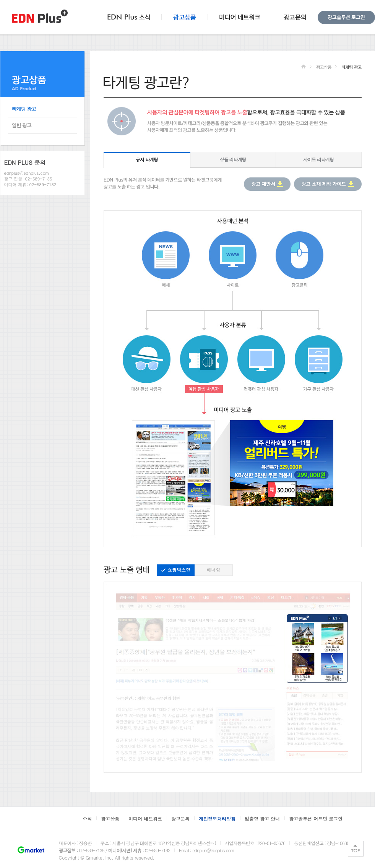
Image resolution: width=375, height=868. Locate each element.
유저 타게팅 (147, 159)
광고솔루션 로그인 (346, 17)
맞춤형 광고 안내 (262, 818)
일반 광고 (22, 125)
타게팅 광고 (24, 109)
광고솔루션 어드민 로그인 (316, 818)
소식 (87, 818)
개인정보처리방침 (217, 818)
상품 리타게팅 (233, 159)
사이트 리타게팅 (318, 159)
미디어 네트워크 (145, 818)
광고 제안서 (267, 184)
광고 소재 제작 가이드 (328, 184)
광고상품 (323, 67)
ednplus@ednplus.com (27, 173)
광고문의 (180, 818)
